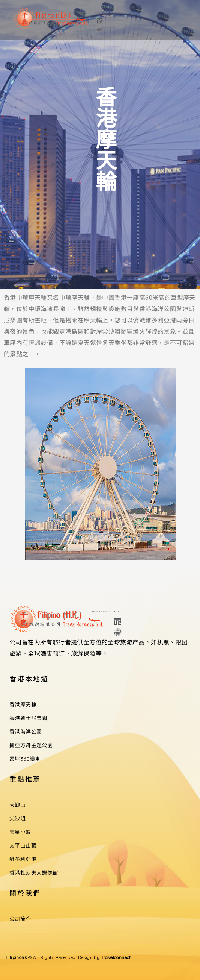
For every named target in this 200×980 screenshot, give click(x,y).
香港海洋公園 (26, 732)
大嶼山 (17, 805)
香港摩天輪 (23, 705)
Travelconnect (116, 957)
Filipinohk (16, 957)
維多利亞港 (23, 859)
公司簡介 (20, 919)
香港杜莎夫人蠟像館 (34, 873)
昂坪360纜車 (25, 759)
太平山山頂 (23, 846)
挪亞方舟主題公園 (31, 745)
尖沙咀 (17, 819)
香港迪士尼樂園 (28, 718)
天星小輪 (20, 832)
